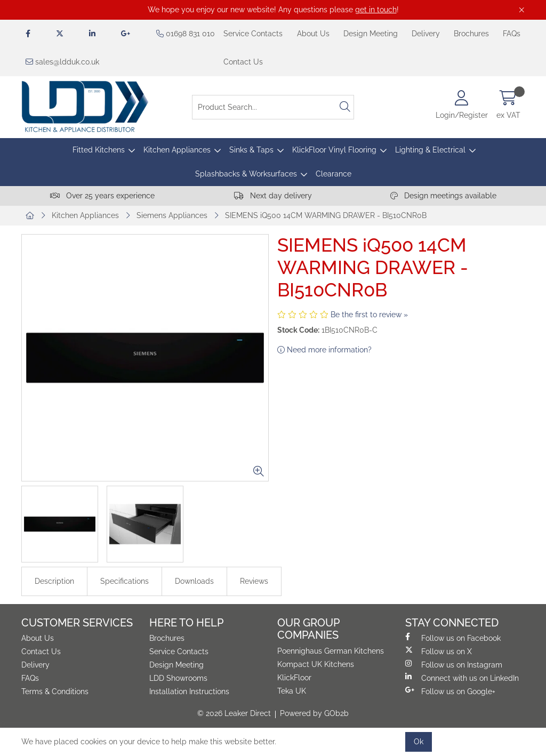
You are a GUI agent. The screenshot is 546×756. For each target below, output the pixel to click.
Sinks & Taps (251, 150)
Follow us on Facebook (453, 638)
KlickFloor (294, 678)
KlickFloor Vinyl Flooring (334, 150)
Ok (419, 742)
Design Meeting (371, 34)
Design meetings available (443, 196)
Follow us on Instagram (454, 664)
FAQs (512, 34)
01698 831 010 (186, 34)
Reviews (254, 581)
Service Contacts (253, 34)
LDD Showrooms (178, 678)
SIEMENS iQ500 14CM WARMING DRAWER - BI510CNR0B (326, 215)
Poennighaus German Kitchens (331, 651)
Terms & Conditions (55, 691)
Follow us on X (439, 651)
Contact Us (243, 62)
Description (54, 581)
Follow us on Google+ (450, 691)
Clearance (334, 174)
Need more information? (324, 350)
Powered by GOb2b (314, 713)
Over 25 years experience (102, 196)
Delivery (426, 34)
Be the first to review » (369, 315)
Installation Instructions (189, 691)
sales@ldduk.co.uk (62, 62)
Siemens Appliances (172, 215)
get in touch (376, 10)
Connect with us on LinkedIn (462, 678)
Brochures (471, 34)
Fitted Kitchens (99, 150)
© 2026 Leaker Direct (234, 713)
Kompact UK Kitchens (316, 664)
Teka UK (292, 691)
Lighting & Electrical (430, 150)
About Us (313, 34)
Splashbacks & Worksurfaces (246, 174)
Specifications (125, 581)
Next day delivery (273, 196)
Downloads (194, 581)
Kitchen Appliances (177, 150)
